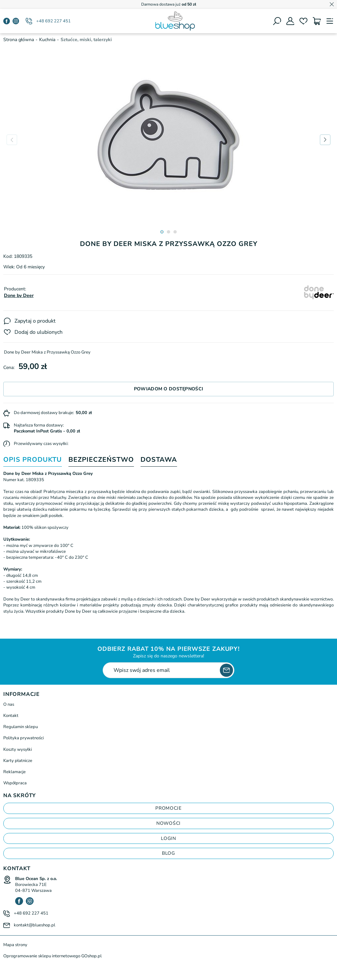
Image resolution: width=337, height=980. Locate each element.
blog (168, 853)
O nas (9, 704)
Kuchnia (47, 40)
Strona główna (19, 40)
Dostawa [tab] (159, 460)
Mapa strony (15, 945)
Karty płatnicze (18, 761)
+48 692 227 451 (53, 21)
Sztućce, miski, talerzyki (86, 40)
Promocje (168, 808)
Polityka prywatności (24, 738)
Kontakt (11, 716)
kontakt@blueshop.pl (35, 925)
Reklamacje (14, 772)
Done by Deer (19, 295)
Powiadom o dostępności (168, 389)
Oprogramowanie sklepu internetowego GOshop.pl (52, 956)
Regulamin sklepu (21, 727)
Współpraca (15, 783)
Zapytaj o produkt (35, 321)
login (168, 838)
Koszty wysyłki (18, 749)
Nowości (168, 823)
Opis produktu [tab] (33, 460)
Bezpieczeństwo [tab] (101, 460)
